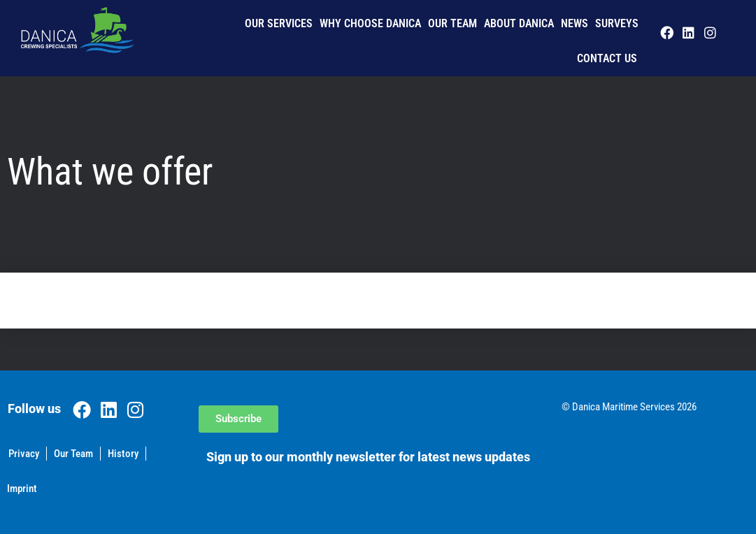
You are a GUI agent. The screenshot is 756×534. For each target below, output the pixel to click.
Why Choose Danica (370, 23)
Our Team (452, 23)
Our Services (279, 23)
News (575, 23)
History (123, 454)
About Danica (519, 23)
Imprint (22, 489)
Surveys (617, 23)
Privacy (24, 454)
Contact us (607, 58)
